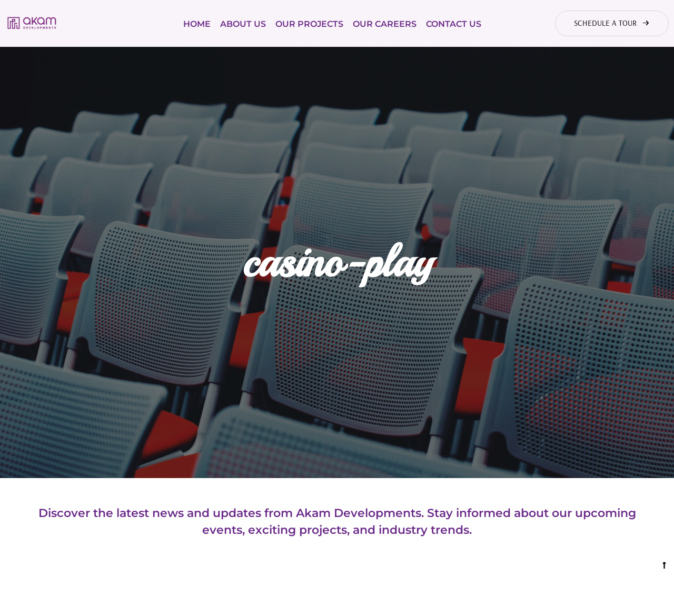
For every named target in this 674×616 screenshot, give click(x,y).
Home (197, 24)
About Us (243, 24)
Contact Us (454, 24)
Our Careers (385, 24)
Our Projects (309, 24)
